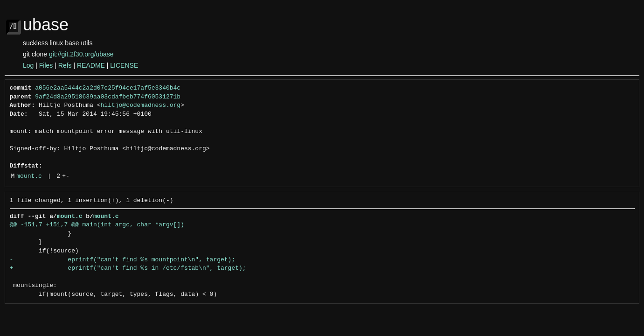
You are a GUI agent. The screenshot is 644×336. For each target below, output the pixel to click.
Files (46, 65)
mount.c (29, 176)
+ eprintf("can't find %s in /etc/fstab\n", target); (128, 268)
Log (28, 65)
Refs (65, 65)
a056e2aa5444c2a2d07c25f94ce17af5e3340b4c (108, 88)
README (91, 65)
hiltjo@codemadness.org (141, 105)
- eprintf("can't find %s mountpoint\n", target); (123, 260)
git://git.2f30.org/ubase (81, 54)
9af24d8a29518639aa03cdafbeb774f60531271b (108, 97)
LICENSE (124, 65)
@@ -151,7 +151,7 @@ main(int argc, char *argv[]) (97, 225)
